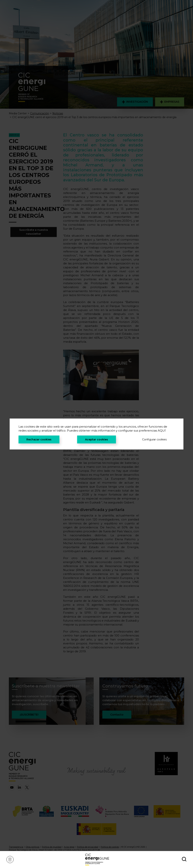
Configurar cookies (154, 439)
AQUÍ (162, 431)
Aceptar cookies (96, 439)
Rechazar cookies (39, 439)
